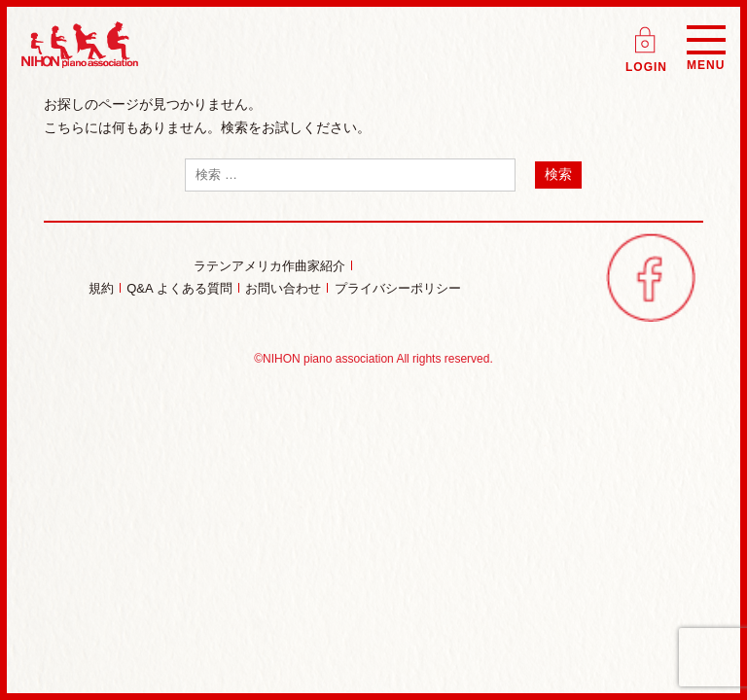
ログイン (647, 34)
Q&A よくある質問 (179, 288)
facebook (651, 277)
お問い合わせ (283, 288)
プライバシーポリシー (398, 288)
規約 (101, 288)
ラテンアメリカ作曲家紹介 (269, 266)
